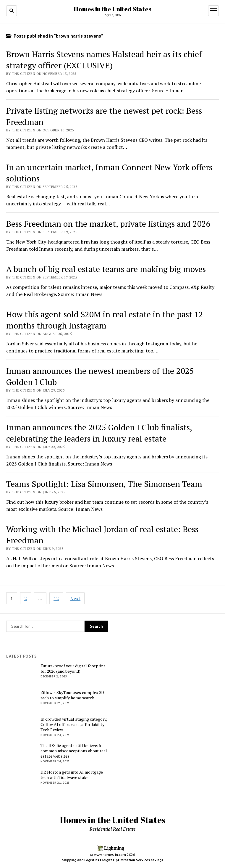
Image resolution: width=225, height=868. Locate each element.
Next (75, 598)
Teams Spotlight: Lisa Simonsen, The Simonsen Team (104, 484)
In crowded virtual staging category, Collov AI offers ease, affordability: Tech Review (74, 724)
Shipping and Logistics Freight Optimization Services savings (113, 860)
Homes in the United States (112, 9)
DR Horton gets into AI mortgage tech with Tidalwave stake (72, 775)
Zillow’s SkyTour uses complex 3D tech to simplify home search (72, 695)
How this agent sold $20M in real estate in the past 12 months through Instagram (105, 320)
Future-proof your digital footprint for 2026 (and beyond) (73, 669)
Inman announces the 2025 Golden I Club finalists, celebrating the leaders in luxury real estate (99, 433)
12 (56, 598)
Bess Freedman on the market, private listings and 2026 (108, 224)
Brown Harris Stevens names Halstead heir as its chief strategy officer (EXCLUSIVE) (104, 60)
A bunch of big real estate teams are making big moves (106, 269)
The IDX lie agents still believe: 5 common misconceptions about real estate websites (74, 751)
